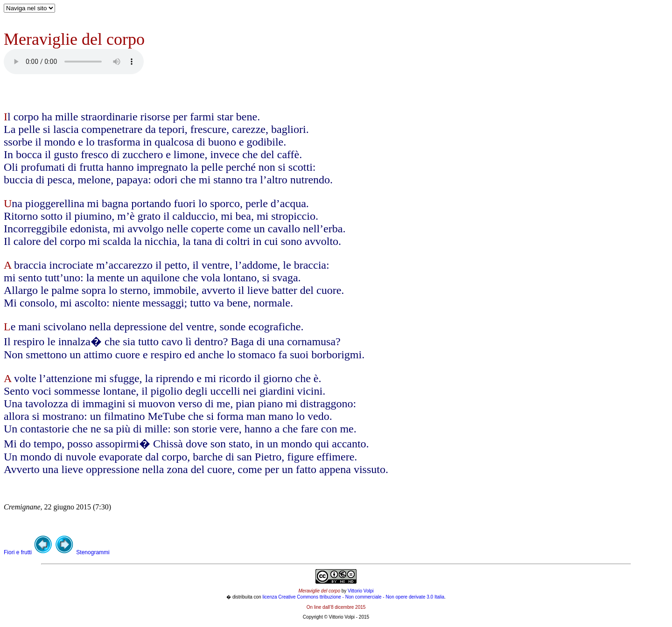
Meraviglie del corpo (319, 591)
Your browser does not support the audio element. (74, 62)
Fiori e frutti (18, 552)
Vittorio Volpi (360, 591)
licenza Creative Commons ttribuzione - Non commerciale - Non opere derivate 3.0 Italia (353, 597)
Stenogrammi (93, 552)
